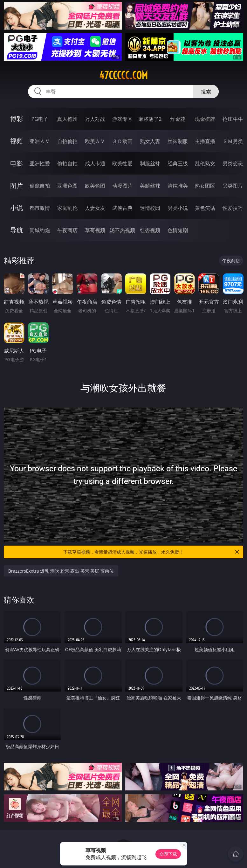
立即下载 (168, 854)
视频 (17, 141)
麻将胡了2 (150, 119)
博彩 (17, 119)
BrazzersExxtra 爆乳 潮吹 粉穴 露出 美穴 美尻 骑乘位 (61, 571)
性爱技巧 (233, 208)
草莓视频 (95, 230)
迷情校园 (150, 208)
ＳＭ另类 (233, 141)
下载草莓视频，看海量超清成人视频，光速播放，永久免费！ (152, 552)
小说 (17, 208)
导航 (17, 230)
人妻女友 (95, 208)
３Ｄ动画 (122, 141)
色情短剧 (178, 230)
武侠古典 (122, 208)
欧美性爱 (122, 163)
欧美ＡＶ (95, 141)
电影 (17, 163)
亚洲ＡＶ (40, 141)
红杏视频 (150, 230)
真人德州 (67, 119)
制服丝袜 (150, 163)
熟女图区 (205, 186)
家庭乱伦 (67, 208)
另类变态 (233, 163)
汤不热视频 (122, 230)
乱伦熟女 (205, 163)
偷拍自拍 (67, 163)
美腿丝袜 (150, 186)
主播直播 (205, 141)
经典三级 (178, 163)
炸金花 (178, 119)
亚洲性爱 (40, 163)
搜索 (206, 92)
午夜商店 (67, 230)
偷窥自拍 (40, 186)
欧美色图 (95, 186)
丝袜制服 (178, 141)
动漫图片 (122, 186)
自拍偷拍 (67, 141)
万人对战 (95, 119)
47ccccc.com (123, 75)
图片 (17, 186)
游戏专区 (122, 119)
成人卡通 (95, 163)
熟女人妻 (150, 141)
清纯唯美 (178, 186)
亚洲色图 (67, 186)
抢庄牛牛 (233, 119)
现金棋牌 (205, 119)
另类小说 (178, 208)
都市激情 (40, 208)
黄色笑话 (205, 208)
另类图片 (233, 186)
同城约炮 (40, 230)
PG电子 (40, 119)
